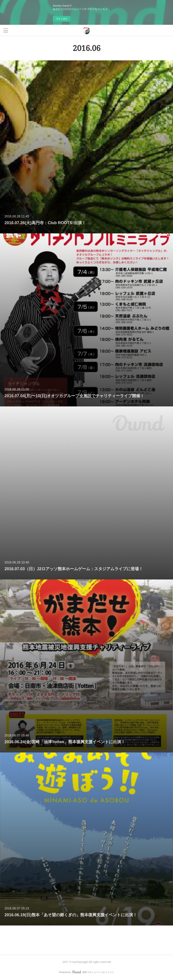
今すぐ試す (62, 19)
